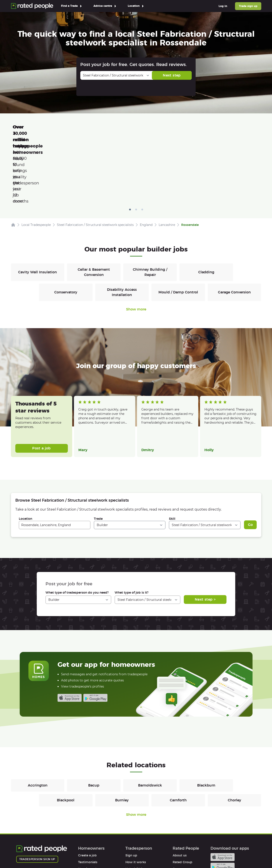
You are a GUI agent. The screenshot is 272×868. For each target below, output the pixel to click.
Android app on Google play (95, 636)
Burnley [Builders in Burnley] (122, 738)
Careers (178, 807)
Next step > (205, 538)
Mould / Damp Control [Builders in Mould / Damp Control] (178, 230)
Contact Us (123, 852)
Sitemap (100, 852)
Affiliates (179, 821)
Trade (98, 457)
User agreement (90, 821)
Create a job (87, 794)
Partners (179, 814)
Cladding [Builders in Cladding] (206, 210)
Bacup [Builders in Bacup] (94, 723)
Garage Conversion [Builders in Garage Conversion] (234, 230)
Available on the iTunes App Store (70, 636)
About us (180, 794)
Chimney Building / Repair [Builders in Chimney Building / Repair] (150, 210)
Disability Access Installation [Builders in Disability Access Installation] (122, 230)
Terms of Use (26, 852)
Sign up (131, 794)
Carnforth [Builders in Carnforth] (178, 738)
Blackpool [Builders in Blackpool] (66, 738)
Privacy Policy (55, 852)
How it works (88, 807)
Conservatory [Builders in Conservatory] (66, 230)
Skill (172, 457)
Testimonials (88, 800)
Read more (86, 366)
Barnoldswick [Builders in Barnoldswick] (150, 723)
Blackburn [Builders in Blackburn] (206, 723)
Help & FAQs (88, 814)
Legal (177, 827)
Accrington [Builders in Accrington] (38, 723)
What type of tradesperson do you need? (77, 531)
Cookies (79, 852)
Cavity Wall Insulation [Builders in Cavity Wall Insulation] (38, 210)
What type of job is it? (132, 531)
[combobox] (55, 463)
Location (25, 457)
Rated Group (183, 800)
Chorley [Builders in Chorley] (234, 738)
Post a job (41, 386)
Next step (172, 75)
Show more (136, 247)
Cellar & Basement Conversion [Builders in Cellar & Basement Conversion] (94, 210)
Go (250, 463)
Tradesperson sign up (37, 797)
